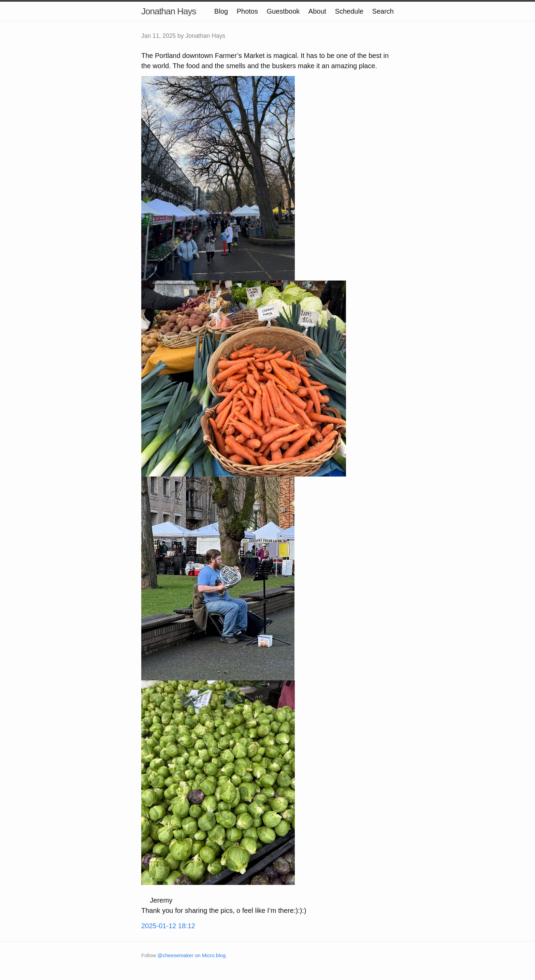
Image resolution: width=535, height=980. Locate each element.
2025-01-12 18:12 (168, 926)
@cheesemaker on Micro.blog (192, 955)
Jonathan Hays (169, 11)
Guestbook (283, 11)
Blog (221, 11)
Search (383, 11)
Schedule (349, 11)
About (317, 11)
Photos (247, 11)
